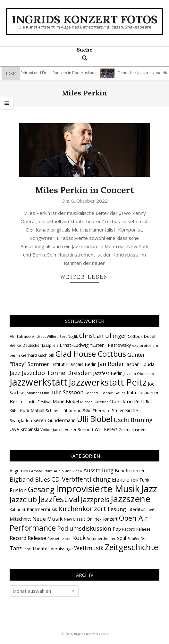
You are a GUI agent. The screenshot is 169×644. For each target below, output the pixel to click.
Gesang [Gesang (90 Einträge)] (41, 489)
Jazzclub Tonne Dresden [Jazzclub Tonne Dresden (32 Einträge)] (57, 373)
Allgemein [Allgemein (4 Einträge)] (20, 471)
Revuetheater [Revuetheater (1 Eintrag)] (59, 539)
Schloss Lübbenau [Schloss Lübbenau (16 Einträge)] (63, 411)
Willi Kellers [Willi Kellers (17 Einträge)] (106, 429)
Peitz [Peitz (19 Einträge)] (139, 401)
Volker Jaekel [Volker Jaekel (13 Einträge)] (52, 430)
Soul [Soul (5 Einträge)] (122, 538)
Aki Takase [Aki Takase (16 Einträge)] (20, 336)
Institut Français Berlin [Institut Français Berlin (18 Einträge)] (73, 364)
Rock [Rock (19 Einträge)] (79, 538)
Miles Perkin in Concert (85, 190)
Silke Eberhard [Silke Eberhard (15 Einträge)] (97, 411)
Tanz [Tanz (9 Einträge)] (16, 548)
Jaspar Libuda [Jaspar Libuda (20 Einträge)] (140, 364)
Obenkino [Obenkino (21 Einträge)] (121, 401)
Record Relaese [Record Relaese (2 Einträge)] (136, 529)
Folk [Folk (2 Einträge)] (135, 480)
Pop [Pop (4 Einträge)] (117, 529)
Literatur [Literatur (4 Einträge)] (136, 509)
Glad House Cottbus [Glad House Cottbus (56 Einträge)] (91, 354)
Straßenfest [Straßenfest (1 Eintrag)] (137, 539)
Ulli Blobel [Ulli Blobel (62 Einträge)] (95, 419)
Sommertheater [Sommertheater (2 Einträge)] (101, 538)
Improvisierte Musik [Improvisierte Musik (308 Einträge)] (98, 489)
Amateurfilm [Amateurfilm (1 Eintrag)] (42, 471)
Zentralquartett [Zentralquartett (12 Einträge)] (132, 430)
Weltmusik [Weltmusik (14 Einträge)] (89, 548)
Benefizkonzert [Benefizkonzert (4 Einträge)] (131, 471)
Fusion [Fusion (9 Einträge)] (18, 490)
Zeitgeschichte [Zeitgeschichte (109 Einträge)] (131, 547)
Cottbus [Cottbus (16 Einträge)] (135, 336)
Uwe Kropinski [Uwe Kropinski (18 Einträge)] (24, 429)
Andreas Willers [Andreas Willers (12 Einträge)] (45, 337)
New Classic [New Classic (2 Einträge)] (75, 519)
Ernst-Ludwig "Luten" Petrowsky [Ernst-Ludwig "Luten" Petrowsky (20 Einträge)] (95, 345)
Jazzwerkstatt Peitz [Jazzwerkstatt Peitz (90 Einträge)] (108, 382)
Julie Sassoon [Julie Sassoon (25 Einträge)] (67, 392)
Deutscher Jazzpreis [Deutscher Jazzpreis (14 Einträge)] (40, 345)
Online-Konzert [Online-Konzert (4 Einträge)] (102, 519)
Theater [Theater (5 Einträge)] (41, 548)
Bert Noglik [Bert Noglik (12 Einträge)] (69, 337)
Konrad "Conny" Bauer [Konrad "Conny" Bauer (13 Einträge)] (105, 393)
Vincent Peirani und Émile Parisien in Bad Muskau (67, 73)
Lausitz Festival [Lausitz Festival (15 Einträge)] (37, 402)
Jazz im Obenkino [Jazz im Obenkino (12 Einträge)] (139, 374)
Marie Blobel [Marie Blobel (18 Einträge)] (66, 401)
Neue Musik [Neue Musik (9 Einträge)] (47, 519)
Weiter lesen (84, 277)
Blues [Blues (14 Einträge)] (42, 479)
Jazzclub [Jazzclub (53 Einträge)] (23, 499)
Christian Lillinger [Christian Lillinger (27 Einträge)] (103, 336)
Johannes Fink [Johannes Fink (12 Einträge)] (37, 393)
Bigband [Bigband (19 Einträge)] (22, 479)
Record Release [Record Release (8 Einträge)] (28, 538)
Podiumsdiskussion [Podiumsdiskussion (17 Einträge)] (84, 528)
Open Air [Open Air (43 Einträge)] (133, 518)
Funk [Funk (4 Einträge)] (144, 480)
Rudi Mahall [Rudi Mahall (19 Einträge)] (32, 410)
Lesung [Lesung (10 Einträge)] (117, 509)
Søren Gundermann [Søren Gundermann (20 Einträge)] (55, 420)
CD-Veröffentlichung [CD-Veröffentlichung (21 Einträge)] (81, 479)
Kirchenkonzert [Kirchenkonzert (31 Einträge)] (82, 509)
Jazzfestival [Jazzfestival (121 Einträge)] (59, 499)
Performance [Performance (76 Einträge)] (33, 528)
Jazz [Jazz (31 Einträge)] (15, 373)
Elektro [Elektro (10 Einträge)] (121, 480)
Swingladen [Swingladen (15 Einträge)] (21, 421)
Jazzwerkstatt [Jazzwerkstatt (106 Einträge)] (38, 382)
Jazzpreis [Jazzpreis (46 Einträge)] (95, 499)
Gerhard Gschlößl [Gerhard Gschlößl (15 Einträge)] (38, 355)
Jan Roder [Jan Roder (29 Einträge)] (111, 364)
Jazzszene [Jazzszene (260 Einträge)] (131, 499)
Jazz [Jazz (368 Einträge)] (149, 489)
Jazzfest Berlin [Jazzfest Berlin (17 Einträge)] (108, 373)
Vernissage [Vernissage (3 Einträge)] (62, 549)
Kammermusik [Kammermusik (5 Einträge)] (42, 509)
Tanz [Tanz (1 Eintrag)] (27, 549)
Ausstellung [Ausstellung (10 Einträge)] (98, 470)
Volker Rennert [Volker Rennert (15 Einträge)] (79, 430)
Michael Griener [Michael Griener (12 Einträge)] (94, 402)
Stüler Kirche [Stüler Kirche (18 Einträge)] (125, 410)
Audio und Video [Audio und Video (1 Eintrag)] (68, 471)
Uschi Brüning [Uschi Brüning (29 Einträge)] (133, 420)
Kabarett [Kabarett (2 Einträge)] (17, 510)
